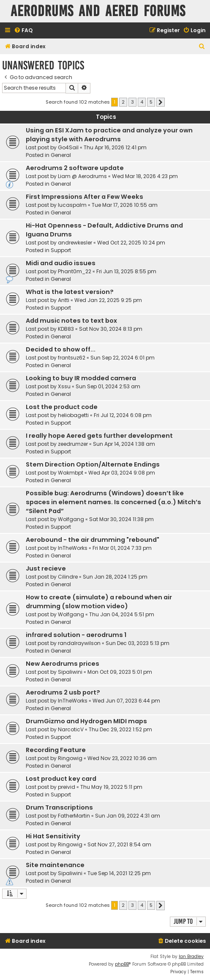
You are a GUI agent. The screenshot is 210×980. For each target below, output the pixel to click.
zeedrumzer (73, 444)
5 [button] (151, 102)
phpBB (122, 964)
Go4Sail (68, 147)
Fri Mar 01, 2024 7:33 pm (122, 548)
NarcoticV (71, 729)
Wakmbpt (71, 473)
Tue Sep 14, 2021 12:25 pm (119, 873)
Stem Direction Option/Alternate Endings (93, 464)
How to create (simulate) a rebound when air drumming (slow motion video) (99, 602)
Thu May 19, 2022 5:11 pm (111, 787)
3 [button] (132, 102)
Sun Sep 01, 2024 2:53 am (108, 386)
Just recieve (46, 568)
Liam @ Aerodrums (82, 176)
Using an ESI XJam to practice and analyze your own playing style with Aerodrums (109, 135)
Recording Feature (56, 750)
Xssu (64, 386)
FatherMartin (74, 816)
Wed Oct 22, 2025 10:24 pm (131, 243)
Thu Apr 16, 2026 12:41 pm (115, 147)
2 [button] (123, 102)
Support (61, 250)
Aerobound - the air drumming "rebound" (93, 540)
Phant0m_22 (75, 271)
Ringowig (70, 758)
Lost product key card (61, 779)
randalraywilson (79, 643)
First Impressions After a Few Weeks (85, 197)
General (61, 155)
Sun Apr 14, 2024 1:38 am (124, 444)
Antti (64, 300)
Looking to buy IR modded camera (81, 378)
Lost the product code (62, 407)
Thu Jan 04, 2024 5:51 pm (122, 614)
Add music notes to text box (71, 321)
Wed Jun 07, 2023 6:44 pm (126, 701)
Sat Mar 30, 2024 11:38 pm (121, 519)
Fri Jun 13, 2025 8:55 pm (126, 271)
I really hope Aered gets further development (99, 436)
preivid (67, 787)
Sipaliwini (70, 672)
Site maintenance (55, 865)
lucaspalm (72, 205)
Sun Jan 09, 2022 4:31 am (128, 816)
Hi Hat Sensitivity (53, 836)
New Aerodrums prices (63, 664)
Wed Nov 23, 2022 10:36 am (122, 758)
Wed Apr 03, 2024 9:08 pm (122, 473)
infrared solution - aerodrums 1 (76, 635)
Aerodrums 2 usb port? (63, 692)
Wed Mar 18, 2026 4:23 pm (145, 176)
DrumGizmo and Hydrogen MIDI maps (86, 721)
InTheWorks (73, 548)
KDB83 (66, 329)
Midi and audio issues (61, 263)
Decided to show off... (61, 349)
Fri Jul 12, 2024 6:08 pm (123, 415)
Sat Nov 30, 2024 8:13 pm (111, 329)
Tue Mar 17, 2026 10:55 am (125, 205)
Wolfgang (71, 519)
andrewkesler (75, 243)
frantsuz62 (72, 358)
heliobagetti (73, 415)
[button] (161, 102)
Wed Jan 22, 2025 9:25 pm (108, 300)
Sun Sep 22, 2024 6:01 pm (123, 358)
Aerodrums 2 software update (75, 168)
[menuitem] (23, 31)
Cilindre (68, 577)
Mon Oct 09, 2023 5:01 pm (120, 672)
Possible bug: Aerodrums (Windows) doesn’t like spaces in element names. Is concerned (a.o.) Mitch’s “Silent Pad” (113, 502)
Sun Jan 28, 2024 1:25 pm (115, 577)
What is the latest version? (70, 292)
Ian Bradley (191, 957)
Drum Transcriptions (59, 807)
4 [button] (142, 102)
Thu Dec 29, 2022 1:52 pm (120, 729)
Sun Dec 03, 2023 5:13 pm (138, 643)
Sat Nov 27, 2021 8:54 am (119, 844)
